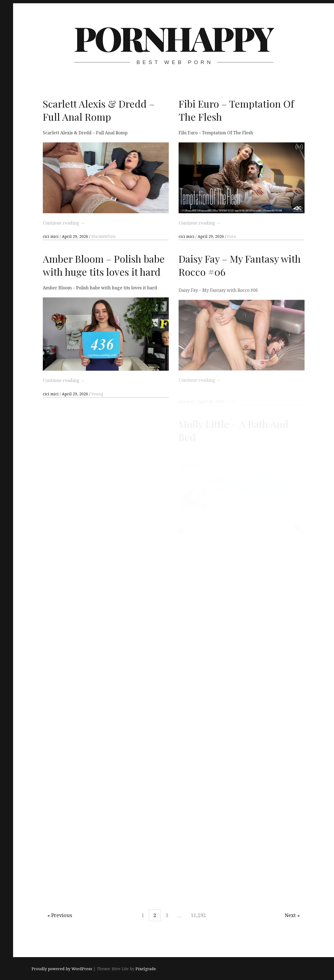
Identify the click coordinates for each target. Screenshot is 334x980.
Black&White (104, 236)
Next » (292, 915)
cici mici (51, 236)
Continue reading (64, 223)
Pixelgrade (146, 969)
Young (97, 401)
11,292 (198, 915)
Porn (232, 236)
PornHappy (173, 38)
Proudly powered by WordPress (62, 969)
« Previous (60, 915)
